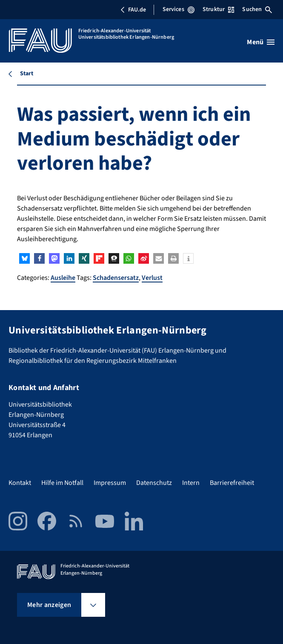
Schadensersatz (116, 278)
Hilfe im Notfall (62, 483)
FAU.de (133, 10)
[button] (24, 258)
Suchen (257, 9)
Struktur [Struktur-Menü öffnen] (218, 9)
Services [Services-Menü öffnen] (179, 9)
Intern (191, 483)
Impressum (110, 483)
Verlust (152, 278)
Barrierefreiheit (232, 483)
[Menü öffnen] (261, 42)
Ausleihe (63, 278)
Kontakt (20, 483)
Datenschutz (154, 483)
